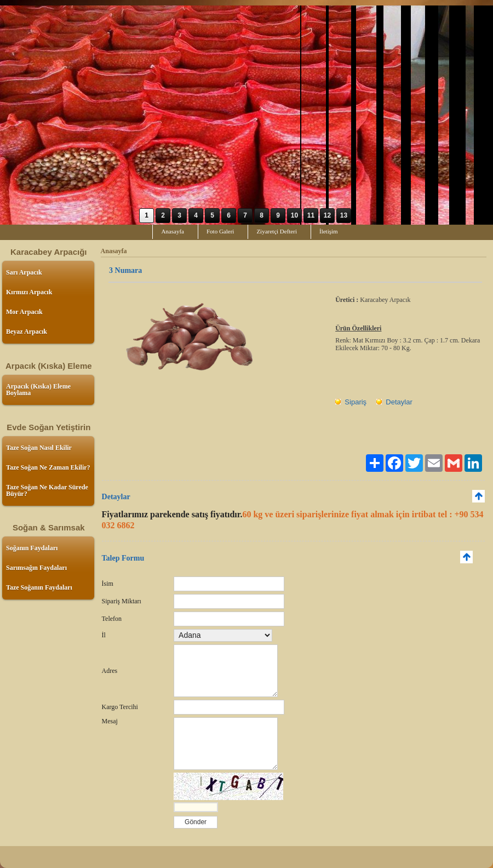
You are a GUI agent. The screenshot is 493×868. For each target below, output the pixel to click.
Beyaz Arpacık (27, 332)
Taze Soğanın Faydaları (39, 587)
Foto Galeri (220, 231)
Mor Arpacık (24, 312)
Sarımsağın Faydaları (36, 568)
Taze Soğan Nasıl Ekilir (39, 448)
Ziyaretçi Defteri (277, 231)
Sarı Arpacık (24, 272)
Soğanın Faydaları (32, 548)
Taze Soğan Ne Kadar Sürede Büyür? (47, 490)
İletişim (329, 231)
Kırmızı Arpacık (29, 292)
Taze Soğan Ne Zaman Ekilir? (48, 467)
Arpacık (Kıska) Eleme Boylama (38, 390)
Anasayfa (173, 231)
